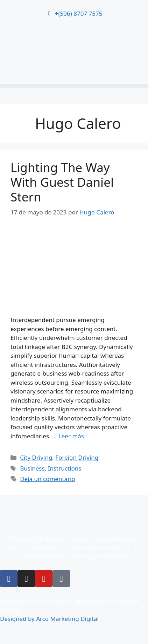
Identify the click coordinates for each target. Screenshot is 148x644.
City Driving (36, 457)
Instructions (65, 468)
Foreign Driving (77, 457)
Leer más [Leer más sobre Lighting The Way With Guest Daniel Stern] (71, 436)
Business (32, 468)
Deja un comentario (48, 479)
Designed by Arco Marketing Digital (49, 619)
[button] (74, 86)
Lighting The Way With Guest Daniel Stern (62, 182)
